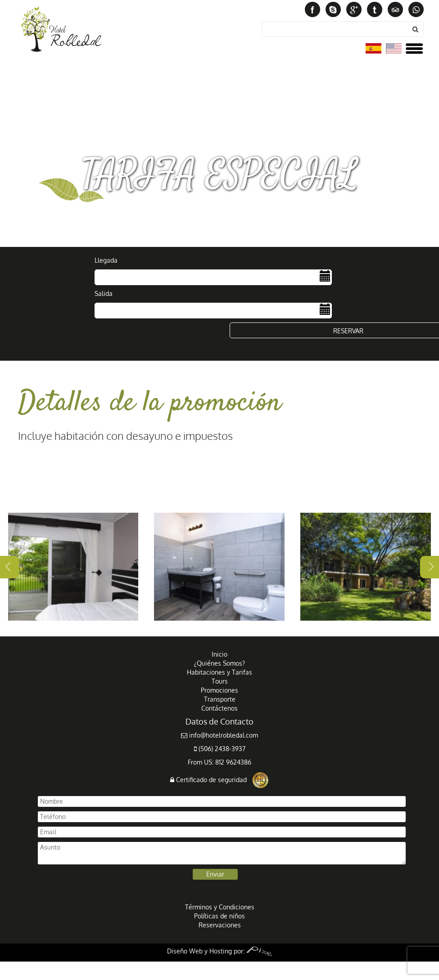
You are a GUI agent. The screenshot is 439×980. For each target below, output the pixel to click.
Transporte (220, 699)
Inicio (219, 654)
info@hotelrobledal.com (219, 735)
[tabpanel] (73, 567)
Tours (220, 681)
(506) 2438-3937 (220, 749)
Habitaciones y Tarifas (219, 672)
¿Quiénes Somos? (219, 663)
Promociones (219, 690)
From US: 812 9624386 (219, 762)
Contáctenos (219, 708)
